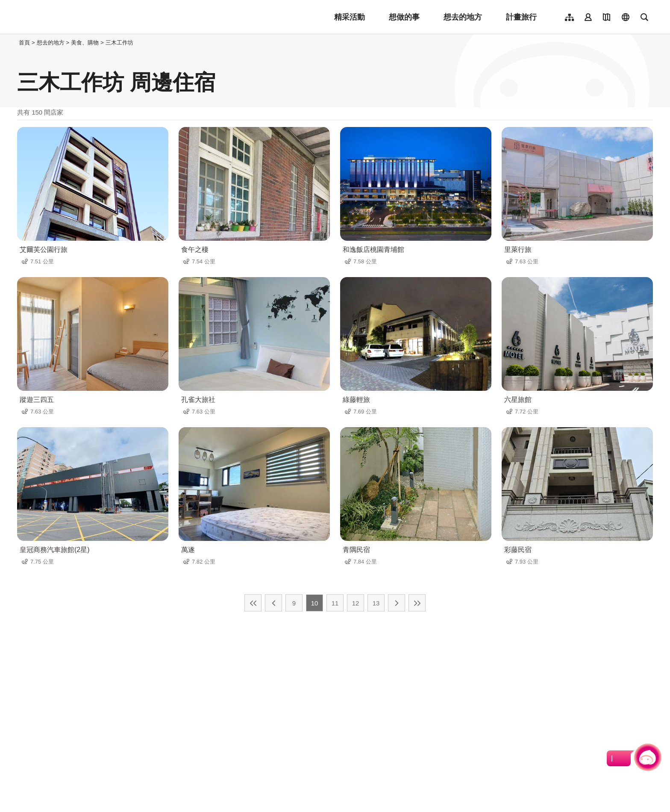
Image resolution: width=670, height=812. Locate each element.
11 (335, 603)
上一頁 (273, 603)
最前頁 (253, 603)
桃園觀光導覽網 (73, 17)
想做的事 (404, 17)
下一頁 (397, 603)
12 (356, 603)
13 (376, 603)
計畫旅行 (521, 17)
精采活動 (350, 17)
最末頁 (417, 603)
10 (315, 603)
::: (15, 43)
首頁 (24, 43)
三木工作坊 (119, 43)
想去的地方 (463, 17)
